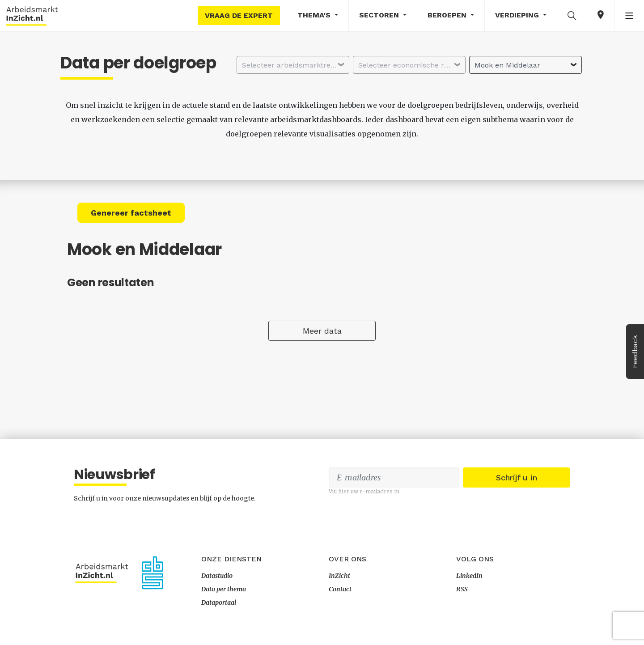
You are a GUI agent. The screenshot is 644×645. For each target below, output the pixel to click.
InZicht (339, 576)
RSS (462, 589)
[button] (572, 15)
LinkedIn (469, 576)
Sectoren (380, 15)
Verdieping (518, 15)
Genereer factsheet (131, 213)
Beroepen (448, 15)
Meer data (322, 331)
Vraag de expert (239, 15)
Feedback (635, 352)
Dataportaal (219, 603)
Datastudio (217, 576)
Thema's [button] (315, 15)
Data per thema (224, 589)
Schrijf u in (517, 477)
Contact (340, 589)
